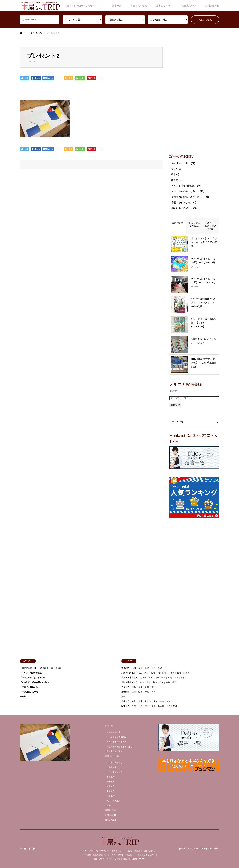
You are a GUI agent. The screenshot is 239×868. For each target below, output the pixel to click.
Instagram (21, 849)
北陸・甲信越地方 (129, 682)
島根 (147, 668)
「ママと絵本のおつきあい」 (184, 191)
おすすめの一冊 (114, 732)
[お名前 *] (194, 391)
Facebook (30, 849)
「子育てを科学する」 (181, 202)
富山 (142, 682)
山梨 (148, 682)
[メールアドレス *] (194, 398)
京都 (134, 701)
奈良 (162, 701)
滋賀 (168, 701)
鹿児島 (186, 673)
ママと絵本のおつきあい (118, 742)
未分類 (23, 697)
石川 (161, 682)
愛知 (147, 692)
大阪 (156, 701)
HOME (84, 851)
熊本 (166, 673)
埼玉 (140, 706)
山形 (157, 678)
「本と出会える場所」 (181, 208)
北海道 (143, 678)
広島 (154, 668)
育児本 (174, 180)
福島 (170, 678)
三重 (134, 692)
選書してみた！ (164, 6)
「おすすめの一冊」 (180, 163)
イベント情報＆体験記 (117, 737)
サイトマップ (118, 851)
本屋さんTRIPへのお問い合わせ (106, 859)
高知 (154, 687)
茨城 (175, 706)
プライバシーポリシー (99, 851)
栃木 (154, 706)
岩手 (163, 678)
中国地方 (125, 668)
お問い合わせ (212, 6)
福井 (168, 682)
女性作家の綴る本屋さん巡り (119, 747)
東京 (147, 706)
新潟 (155, 682)
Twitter (25, 849)
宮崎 (153, 673)
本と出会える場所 (115, 751)
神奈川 (161, 706)
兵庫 (140, 701)
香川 (147, 687)
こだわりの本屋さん (116, 763)
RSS (34, 849)
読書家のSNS (189, 6)
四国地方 (125, 687)
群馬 (168, 706)
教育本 (174, 169)
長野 (174, 682)
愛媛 (140, 687)
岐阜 (140, 692)
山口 (134, 668)
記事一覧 (117, 6)
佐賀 (140, 673)
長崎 (179, 673)
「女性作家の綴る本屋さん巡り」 (187, 197)
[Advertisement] (194, 97)
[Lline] (59, 78)
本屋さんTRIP (194, 849)
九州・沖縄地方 (128, 673)
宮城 (150, 678)
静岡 (154, 692)
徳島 (134, 687)
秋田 (176, 678)
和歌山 (148, 701)
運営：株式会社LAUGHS (134, 859)
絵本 (173, 174)
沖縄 (159, 673)
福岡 (172, 673)
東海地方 (125, 692)
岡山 (140, 668)
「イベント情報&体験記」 (183, 186)
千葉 (134, 706)
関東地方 (125, 706)
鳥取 (160, 668)
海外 (123, 697)
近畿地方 (125, 701)
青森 (183, 678)
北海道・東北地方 (129, 678)
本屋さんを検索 (139, 6)
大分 (146, 673)
